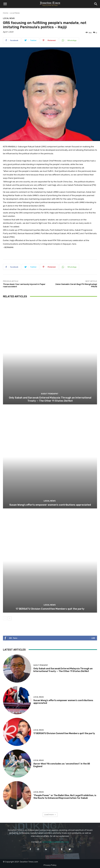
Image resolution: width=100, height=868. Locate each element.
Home (6, 13)
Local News (15, 13)
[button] (5, 4)
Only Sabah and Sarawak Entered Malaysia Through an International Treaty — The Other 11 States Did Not (50, 399)
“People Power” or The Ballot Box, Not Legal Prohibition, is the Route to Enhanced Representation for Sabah (65, 797)
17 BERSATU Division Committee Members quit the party (50, 609)
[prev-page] (5, 618)
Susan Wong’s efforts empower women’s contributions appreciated (50, 505)
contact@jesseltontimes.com (56, 842)
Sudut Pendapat (50, 394)
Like (93, 638)
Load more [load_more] (50, 815)
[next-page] (10, 618)
